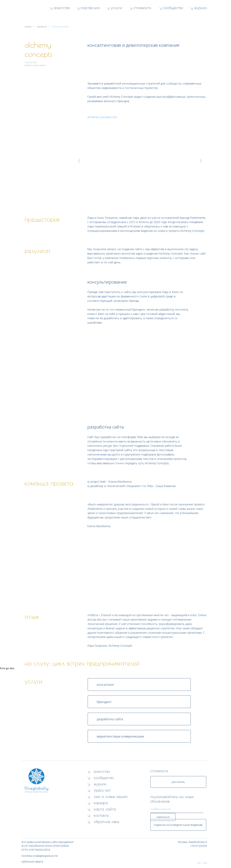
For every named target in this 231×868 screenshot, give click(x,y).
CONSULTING (31, 63)
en (199, 862)
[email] (177, 809)
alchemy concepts (60, 27)
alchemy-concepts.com (102, 117)
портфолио (42, 27)
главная (28, 27)
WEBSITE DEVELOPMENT (35, 65)
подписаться (163, 817)
